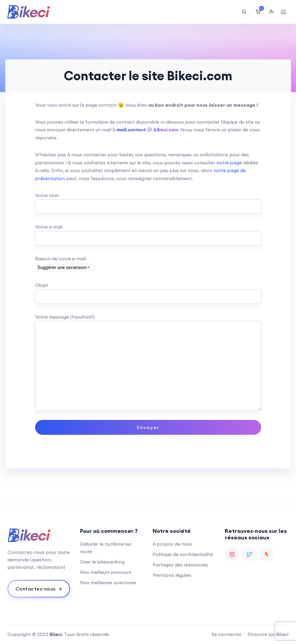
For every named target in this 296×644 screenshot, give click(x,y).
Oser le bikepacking (102, 562)
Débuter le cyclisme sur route (106, 548)
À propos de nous (172, 544)
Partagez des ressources (180, 565)
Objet (148, 291)
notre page (229, 163)
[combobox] (64, 267)
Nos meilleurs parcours (106, 572)
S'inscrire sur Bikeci (268, 634)
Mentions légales (172, 575)
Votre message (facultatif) (148, 321)
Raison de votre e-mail (64, 263)
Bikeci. (56, 634)
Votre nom (148, 201)
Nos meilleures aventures (108, 582)
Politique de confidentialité (183, 554)
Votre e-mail (148, 233)
